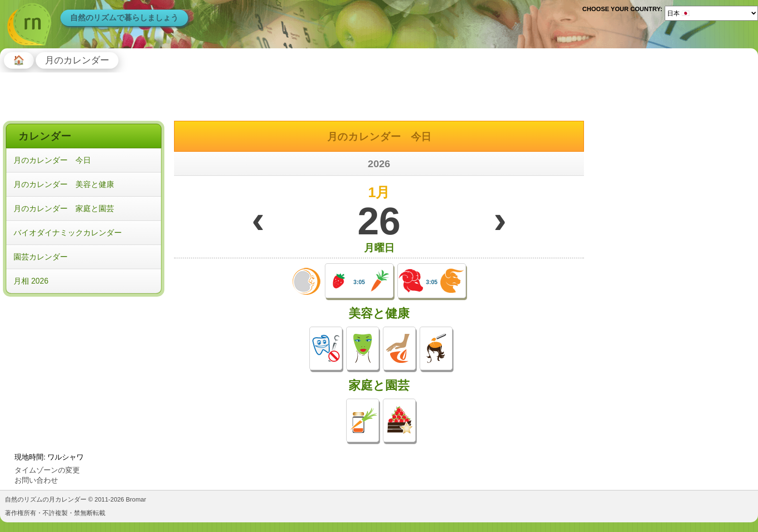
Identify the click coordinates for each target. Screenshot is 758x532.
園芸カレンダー (41, 257)
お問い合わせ (36, 480)
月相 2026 (31, 281)
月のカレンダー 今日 (52, 160)
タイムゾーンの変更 (47, 470)
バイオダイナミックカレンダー (68, 233)
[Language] (711, 13)
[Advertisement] (84, 362)
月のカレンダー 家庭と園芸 (64, 208)
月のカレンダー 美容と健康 (64, 184)
